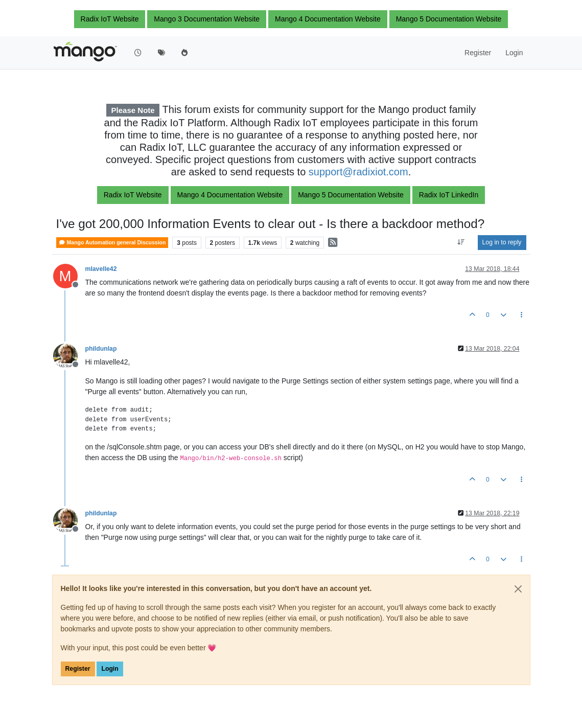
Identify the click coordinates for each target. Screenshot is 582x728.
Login (110, 669)
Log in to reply (502, 242)
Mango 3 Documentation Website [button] (207, 19)
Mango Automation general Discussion (112, 243)
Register (78, 669)
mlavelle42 (101, 269)
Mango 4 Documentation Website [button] (328, 19)
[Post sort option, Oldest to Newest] (461, 242)
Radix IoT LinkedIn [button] (449, 195)
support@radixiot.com (358, 172)
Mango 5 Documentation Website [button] (449, 19)
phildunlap (101, 349)
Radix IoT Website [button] (110, 19)
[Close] (518, 589)
